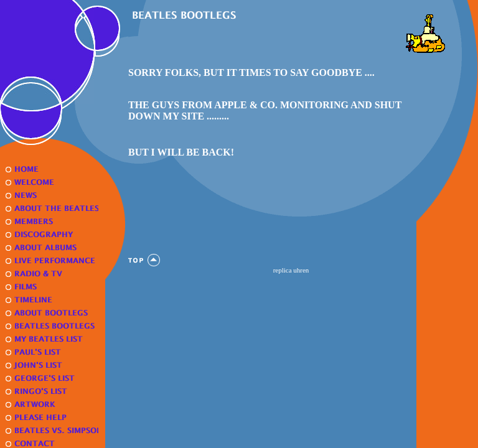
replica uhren (291, 270)
